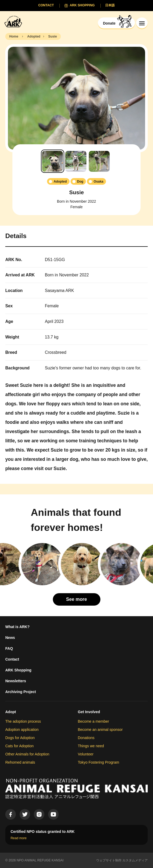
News (10, 638)
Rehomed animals (20, 762)
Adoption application (22, 730)
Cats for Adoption (19, 746)
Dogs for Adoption (20, 738)
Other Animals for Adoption (27, 754)
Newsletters (16, 681)
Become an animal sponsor (100, 730)
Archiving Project (21, 692)
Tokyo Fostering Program (99, 762)
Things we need (91, 746)
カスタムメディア (135, 860)
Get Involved (89, 712)
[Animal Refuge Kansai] (15, 21)
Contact (12, 659)
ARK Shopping (18, 670)
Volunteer (86, 754)
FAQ (9, 648)
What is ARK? (17, 627)
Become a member (94, 721)
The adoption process (23, 721)
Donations (86, 738)
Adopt (11, 712)
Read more (19, 838)
